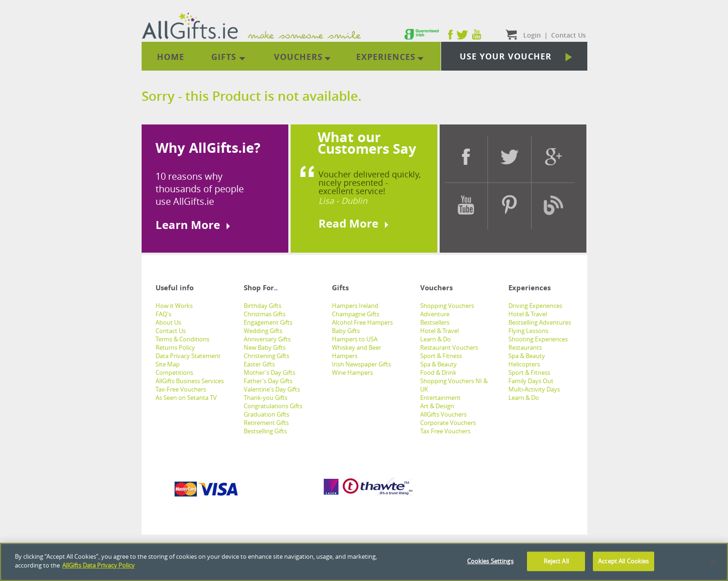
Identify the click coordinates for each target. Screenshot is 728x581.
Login (532, 35)
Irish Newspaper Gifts (361, 364)
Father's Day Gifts (268, 381)
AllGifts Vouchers (443, 414)
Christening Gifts (266, 356)
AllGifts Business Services (190, 381)
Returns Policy (175, 347)
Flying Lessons (528, 331)
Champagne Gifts (356, 314)
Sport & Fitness (441, 356)
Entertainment (440, 398)
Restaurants (525, 347)
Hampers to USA (355, 339)
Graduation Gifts (266, 414)
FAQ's (163, 314)
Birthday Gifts (263, 306)
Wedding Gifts (263, 331)
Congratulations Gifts (273, 406)
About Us (168, 322)
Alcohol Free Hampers (362, 322)
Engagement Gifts (268, 322)
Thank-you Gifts (266, 398)
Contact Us (171, 331)
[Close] (713, 562)
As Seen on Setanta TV (186, 398)
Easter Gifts (259, 364)
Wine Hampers (352, 372)
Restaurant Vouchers (449, 347)
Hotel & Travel (439, 331)
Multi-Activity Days (534, 389)
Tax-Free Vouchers (181, 389)
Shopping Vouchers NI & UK (454, 385)
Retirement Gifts (266, 423)
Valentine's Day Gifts (272, 389)
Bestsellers (435, 322)
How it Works (174, 306)
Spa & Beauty (439, 364)
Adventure (435, 314)
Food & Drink (438, 372)
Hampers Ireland (355, 306)
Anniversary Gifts (267, 339)
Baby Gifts (346, 331)
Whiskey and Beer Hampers (357, 352)
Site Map (168, 364)
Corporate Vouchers (448, 423)
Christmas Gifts (265, 314)
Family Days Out (531, 381)
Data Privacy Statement (188, 356)
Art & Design (437, 406)
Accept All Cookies (623, 561)
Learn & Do (435, 339)
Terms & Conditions (182, 339)
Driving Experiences (535, 306)
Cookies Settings (490, 561)
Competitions (174, 372)
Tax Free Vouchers (445, 431)
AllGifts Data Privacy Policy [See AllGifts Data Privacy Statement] (98, 565)
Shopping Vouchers (447, 306)
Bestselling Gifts (265, 431)
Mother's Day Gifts (270, 372)
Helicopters (524, 364)
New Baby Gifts (265, 347)
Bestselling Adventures (540, 322)
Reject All (556, 561)
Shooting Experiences (538, 339)
